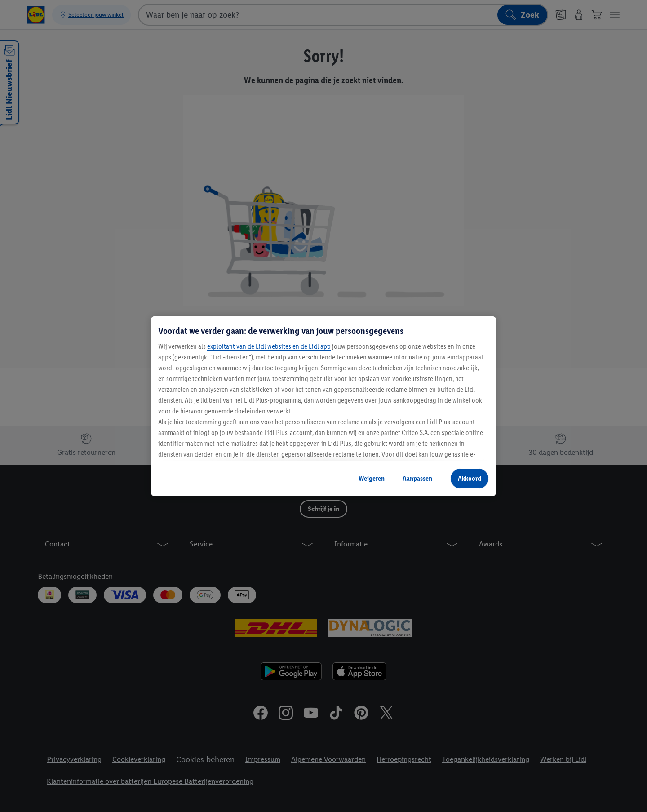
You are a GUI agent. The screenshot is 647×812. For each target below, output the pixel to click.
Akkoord (470, 478)
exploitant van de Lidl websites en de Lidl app (269, 346)
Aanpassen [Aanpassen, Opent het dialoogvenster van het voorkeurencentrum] (417, 478)
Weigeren (372, 478)
